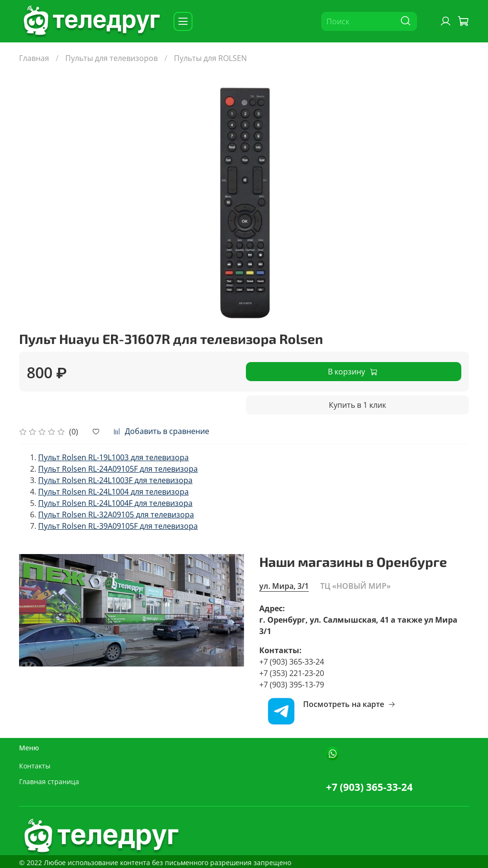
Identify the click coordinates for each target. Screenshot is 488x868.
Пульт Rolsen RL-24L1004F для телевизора (115, 503)
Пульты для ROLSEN (210, 58)
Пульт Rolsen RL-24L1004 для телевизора (113, 492)
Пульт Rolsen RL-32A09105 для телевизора (116, 515)
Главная (34, 58)
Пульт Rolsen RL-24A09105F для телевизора (118, 469)
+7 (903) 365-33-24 (369, 787)
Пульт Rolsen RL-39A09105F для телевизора (118, 526)
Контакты (35, 766)
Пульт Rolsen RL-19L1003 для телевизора (113, 457)
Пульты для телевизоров (112, 58)
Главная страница (49, 782)
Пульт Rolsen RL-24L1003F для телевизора (115, 480)
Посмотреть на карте (349, 704)
